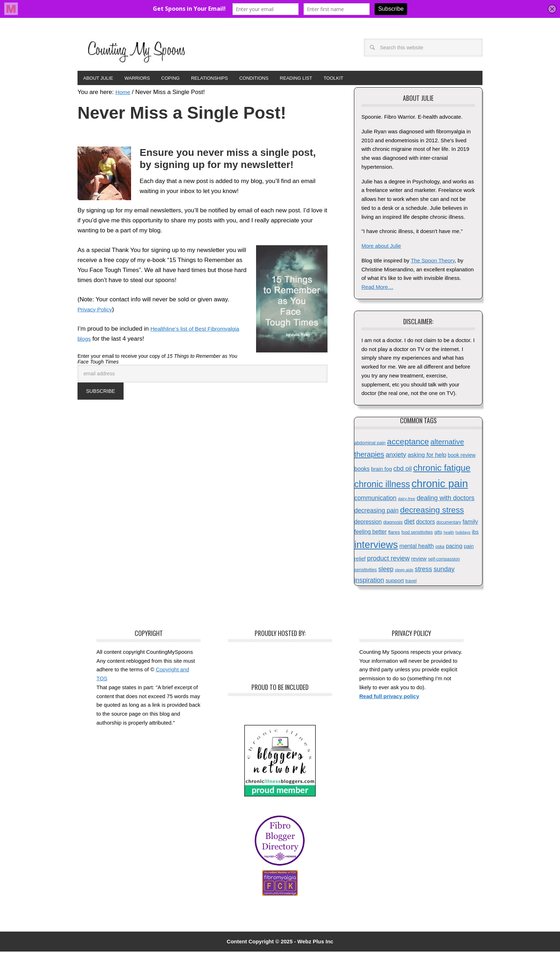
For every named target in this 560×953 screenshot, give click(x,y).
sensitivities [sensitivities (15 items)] (366, 571)
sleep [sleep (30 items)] (386, 571)
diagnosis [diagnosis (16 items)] (393, 524)
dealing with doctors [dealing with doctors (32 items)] (446, 499)
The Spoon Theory (433, 262)
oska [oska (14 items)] (440, 548)
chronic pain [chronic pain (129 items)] (440, 485)
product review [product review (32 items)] (388, 560)
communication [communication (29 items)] (375, 499)
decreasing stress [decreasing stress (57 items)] (432, 511)
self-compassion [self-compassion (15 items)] (444, 561)
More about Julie (381, 247)
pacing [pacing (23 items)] (454, 547)
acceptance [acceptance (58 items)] (408, 443)
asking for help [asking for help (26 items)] (427, 456)
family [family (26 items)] (470, 523)
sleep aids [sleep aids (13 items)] (404, 571)
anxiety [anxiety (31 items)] (396, 456)
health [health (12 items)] (449, 534)
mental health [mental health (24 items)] (417, 547)
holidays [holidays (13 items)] (463, 534)
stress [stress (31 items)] (423, 571)
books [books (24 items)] (362, 470)
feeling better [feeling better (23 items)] (371, 533)
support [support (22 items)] (395, 582)
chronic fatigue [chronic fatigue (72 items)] (442, 469)
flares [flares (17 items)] (394, 534)
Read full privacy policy (389, 698)
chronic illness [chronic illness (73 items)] (382, 486)
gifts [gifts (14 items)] (438, 534)
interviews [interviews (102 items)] (376, 546)
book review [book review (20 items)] (462, 456)
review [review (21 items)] (419, 560)
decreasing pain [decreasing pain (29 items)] (376, 512)
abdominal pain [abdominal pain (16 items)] (370, 444)
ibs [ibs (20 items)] (475, 533)
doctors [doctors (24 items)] (426, 523)
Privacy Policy (96, 311)
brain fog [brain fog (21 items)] (381, 470)
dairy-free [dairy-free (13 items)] (406, 500)
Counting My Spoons (136, 51)
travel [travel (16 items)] (411, 582)
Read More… (377, 288)
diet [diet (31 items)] (409, 523)
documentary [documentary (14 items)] (449, 524)
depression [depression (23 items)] (368, 523)
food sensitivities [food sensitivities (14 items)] (417, 534)
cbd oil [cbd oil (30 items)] (402, 470)
